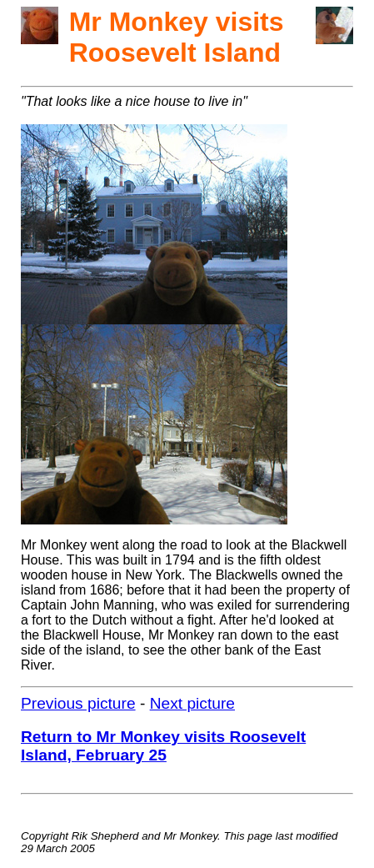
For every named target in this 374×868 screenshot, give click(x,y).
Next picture (192, 703)
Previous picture (78, 703)
